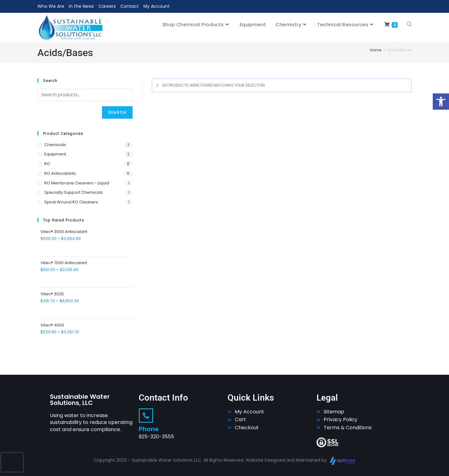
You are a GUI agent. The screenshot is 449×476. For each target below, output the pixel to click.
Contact (130, 6)
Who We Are (51, 6)
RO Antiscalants (60, 173)
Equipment (55, 154)
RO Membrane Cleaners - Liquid (77, 183)
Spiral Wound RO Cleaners (71, 202)
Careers (107, 6)
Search (117, 112)
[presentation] (12, 462)
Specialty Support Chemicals (74, 192)
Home (376, 50)
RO (47, 164)
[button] (441, 102)
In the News (81, 6)
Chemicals (55, 145)
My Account (157, 6)
